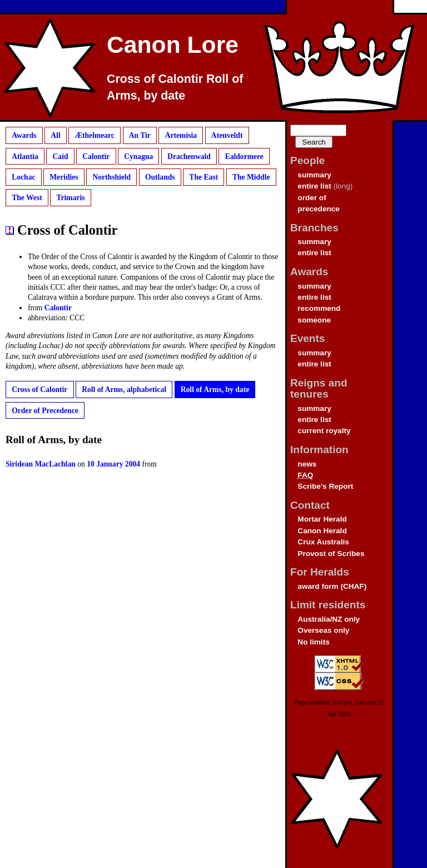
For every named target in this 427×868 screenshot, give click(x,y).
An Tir (140, 135)
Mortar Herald (322, 519)
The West (27, 198)
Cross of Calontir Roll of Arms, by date (175, 87)
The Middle (251, 177)
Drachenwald (189, 156)
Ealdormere (244, 156)
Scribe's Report (325, 486)
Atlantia (25, 156)
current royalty (324, 431)
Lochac (23, 177)
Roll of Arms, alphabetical (124, 390)
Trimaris (70, 198)
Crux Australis (323, 542)
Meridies (64, 177)
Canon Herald (322, 531)
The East (203, 177)
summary (314, 175)
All (55, 135)
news (307, 464)
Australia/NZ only (329, 619)
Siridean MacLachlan (41, 464)
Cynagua (138, 156)
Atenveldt (227, 135)
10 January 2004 (113, 464)
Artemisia (181, 135)
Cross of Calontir (39, 390)
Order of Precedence (45, 410)
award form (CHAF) (332, 586)
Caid (61, 156)
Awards (24, 135)
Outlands (160, 177)
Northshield (111, 177)
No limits (313, 642)
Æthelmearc (94, 135)
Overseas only (323, 630)
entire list (314, 186)
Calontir (96, 156)
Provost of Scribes (331, 554)
